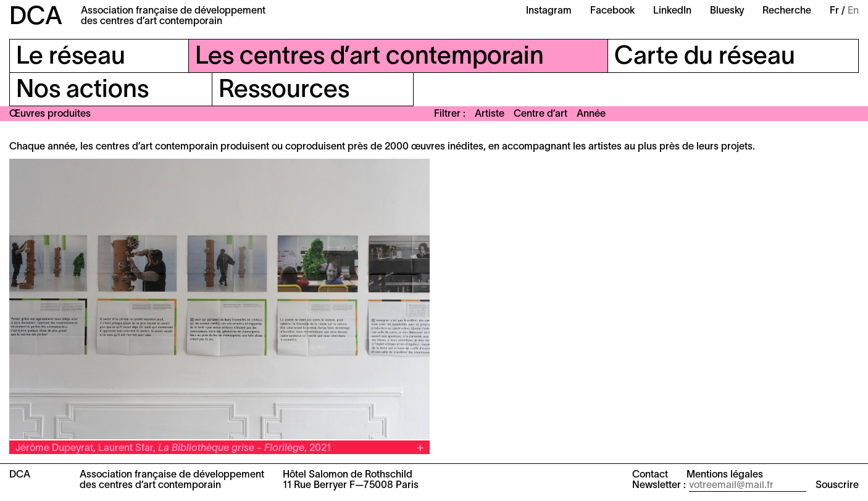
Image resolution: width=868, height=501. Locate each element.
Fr (834, 11)
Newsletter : (659, 486)
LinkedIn (672, 11)
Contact (650, 475)
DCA (36, 18)
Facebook (612, 11)
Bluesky (727, 11)
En (853, 11)
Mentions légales (725, 475)
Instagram (549, 11)
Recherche (787, 11)
